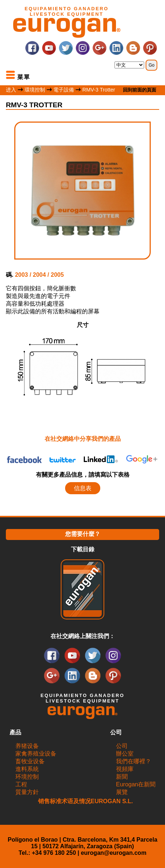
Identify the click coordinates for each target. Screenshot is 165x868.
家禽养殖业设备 (36, 754)
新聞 (122, 777)
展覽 (122, 792)
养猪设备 (27, 746)
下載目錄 (83, 549)
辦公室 (125, 754)
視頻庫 (125, 769)
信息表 (83, 488)
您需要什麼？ (83, 534)
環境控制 (35, 90)
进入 (11, 90)
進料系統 (27, 769)
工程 (21, 784)
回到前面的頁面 (140, 90)
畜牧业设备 (30, 761)
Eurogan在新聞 (136, 784)
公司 (122, 746)
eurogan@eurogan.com (114, 853)
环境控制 (27, 777)
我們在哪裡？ (134, 761)
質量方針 (27, 792)
